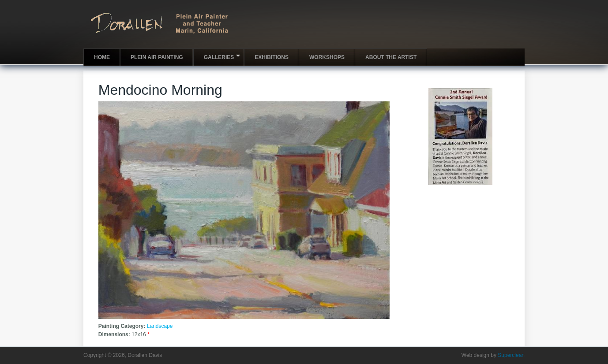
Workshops (327, 57)
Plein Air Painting (157, 57)
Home (102, 57)
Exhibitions (272, 57)
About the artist (391, 57)
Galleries (217, 57)
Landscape (160, 326)
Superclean (511, 355)
